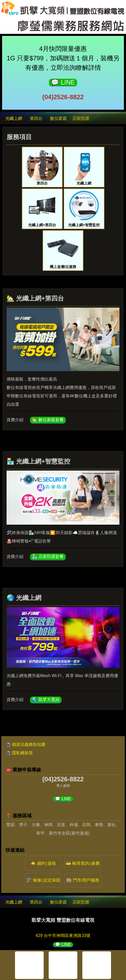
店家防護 (81, 118)
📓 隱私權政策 (19, 753)
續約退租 (47, 863)
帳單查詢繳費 (86, 863)
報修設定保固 (47, 880)
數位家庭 (58, 118)
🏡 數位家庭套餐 (48, 420)
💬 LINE (63, 82)
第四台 (36, 118)
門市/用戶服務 (86, 880)
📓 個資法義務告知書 (26, 744)
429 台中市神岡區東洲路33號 (63, 936)
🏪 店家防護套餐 (48, 557)
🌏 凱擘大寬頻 (46, 700)
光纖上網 (14, 118)
